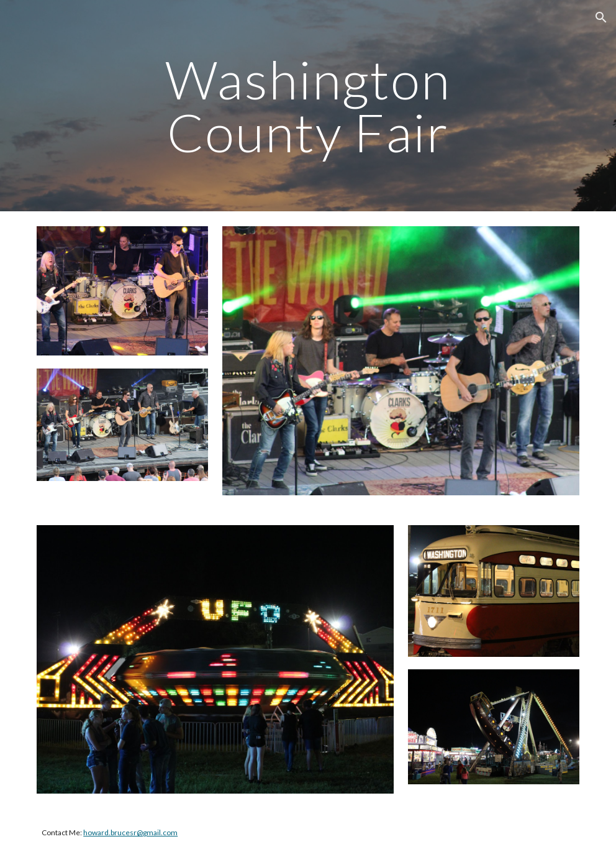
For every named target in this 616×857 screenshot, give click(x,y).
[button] (601, 17)
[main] (308, 106)
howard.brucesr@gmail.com (130, 832)
